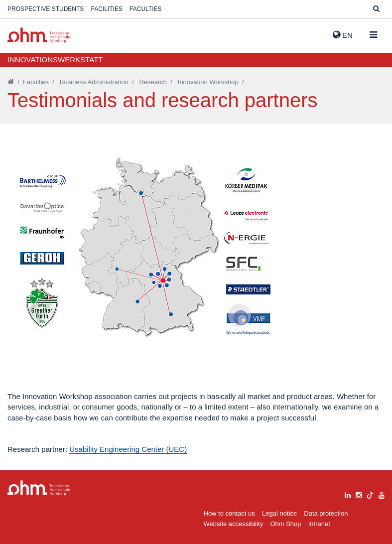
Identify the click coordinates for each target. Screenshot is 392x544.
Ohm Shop (285, 524)
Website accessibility (234, 524)
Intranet (319, 524)
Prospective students (46, 9)
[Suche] (376, 9)
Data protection (326, 513)
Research (153, 82)
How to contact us (229, 513)
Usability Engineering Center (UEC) (128, 449)
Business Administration (94, 82)
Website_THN (39, 35)
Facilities (107, 9)
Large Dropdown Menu (39, 488)
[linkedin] (348, 494)
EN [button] (343, 35)
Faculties (145, 9)
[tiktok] (370, 494)
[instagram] (359, 494)
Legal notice (279, 513)
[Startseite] (11, 82)
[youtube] (382, 494)
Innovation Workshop (208, 82)
